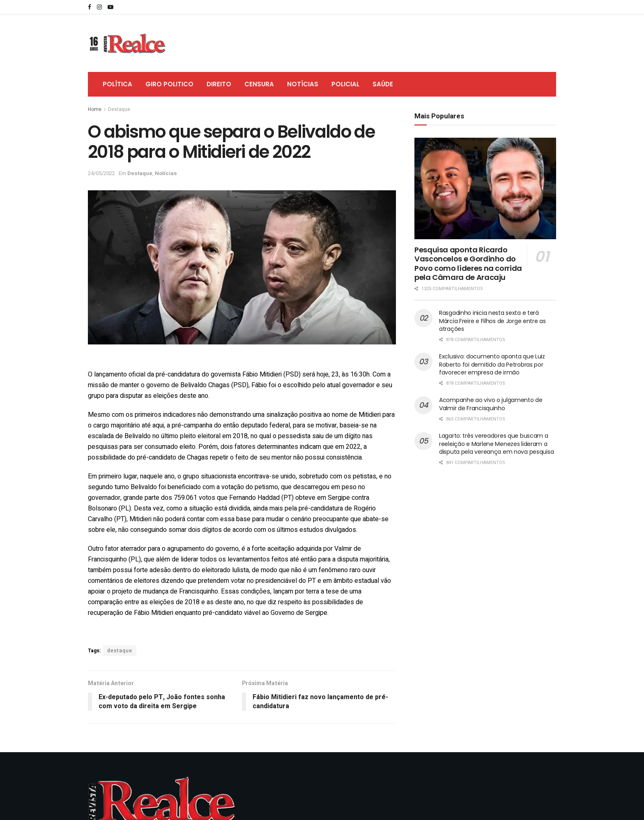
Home (95, 109)
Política (117, 84)
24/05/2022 (101, 173)
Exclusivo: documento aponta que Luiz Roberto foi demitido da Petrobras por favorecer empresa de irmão (492, 364)
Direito (219, 84)
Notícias (303, 84)
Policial (345, 84)
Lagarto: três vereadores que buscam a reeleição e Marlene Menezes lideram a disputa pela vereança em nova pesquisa (496, 444)
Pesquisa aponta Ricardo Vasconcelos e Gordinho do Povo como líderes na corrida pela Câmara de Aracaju (468, 264)
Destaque (119, 109)
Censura (259, 84)
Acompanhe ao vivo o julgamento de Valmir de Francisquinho (491, 404)
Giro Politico (169, 84)
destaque (120, 651)
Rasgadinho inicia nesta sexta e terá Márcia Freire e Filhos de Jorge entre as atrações (492, 321)
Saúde (383, 84)
